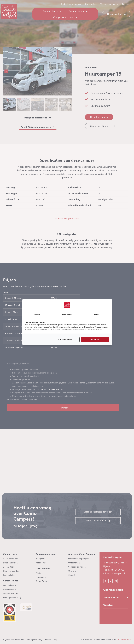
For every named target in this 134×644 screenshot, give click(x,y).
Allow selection (66, 340)
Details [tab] (97, 315)
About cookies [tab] (67, 315)
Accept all (95, 340)
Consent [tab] (37, 315)
